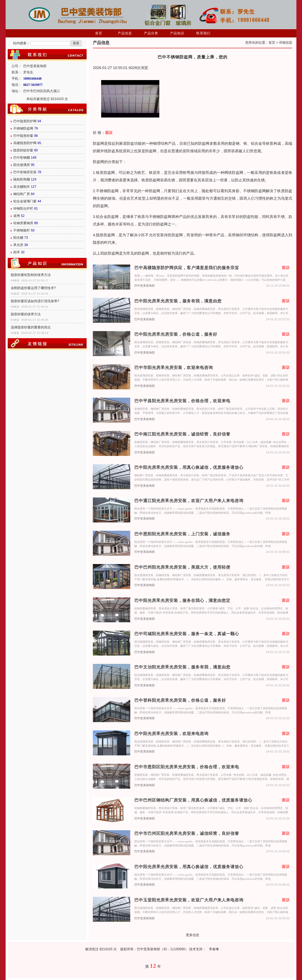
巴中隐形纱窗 (23, 136)
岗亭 (17, 252)
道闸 (17, 216)
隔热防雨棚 (22, 179)
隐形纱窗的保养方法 (26, 314)
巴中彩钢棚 (22, 158)
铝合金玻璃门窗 (25, 201)
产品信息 (125, 33)
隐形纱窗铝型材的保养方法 (31, 275)
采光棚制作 (22, 187)
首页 (99, 33)
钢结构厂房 (22, 194)
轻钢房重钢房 (23, 223)
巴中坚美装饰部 (145, 286)
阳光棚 (18, 238)
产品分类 (151, 33)
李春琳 (214, 949)
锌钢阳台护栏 (23, 208)
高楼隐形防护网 (25, 143)
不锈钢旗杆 (22, 230)
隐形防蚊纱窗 (23, 150)
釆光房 (18, 245)
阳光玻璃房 (22, 165)
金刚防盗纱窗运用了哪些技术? (33, 288)
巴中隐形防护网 (25, 121)
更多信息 (193, 935)
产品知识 (177, 33)
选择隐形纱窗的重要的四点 (31, 327)
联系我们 (203, 33)
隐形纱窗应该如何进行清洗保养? (35, 301)
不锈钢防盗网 (23, 128)
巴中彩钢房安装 (25, 172)
